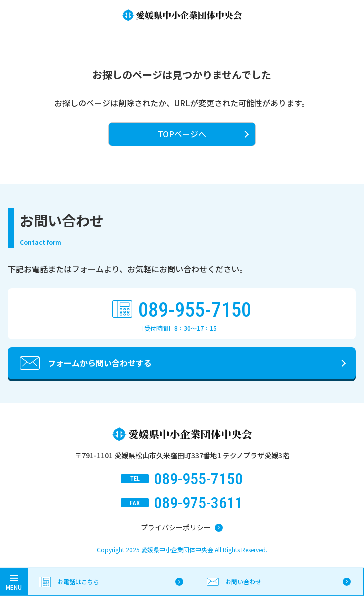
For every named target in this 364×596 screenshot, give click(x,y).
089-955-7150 (195, 310)
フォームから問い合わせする (100, 363)
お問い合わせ (243, 582)
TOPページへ (182, 134)
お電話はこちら (78, 582)
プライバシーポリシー (176, 527)
